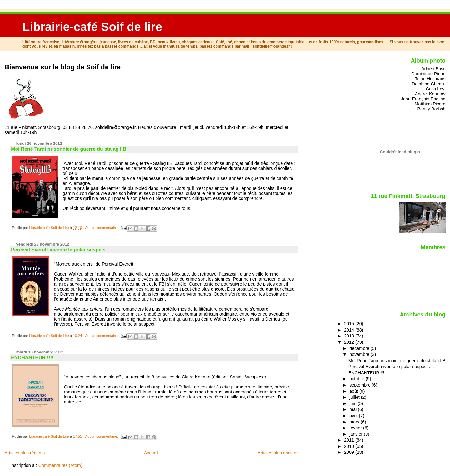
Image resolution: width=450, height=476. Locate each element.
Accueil (151, 453)
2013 (350, 336)
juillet (355, 397)
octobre (357, 379)
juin (353, 403)
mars (355, 422)
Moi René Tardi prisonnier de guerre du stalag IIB (69, 149)
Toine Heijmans (430, 79)
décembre (360, 348)
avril (354, 416)
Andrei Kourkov (430, 94)
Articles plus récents (25, 453)
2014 (350, 330)
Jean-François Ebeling (423, 99)
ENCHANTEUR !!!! (32, 358)
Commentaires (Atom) (60, 465)
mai (354, 409)
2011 (350, 440)
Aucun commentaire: (102, 228)
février (356, 428)
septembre (361, 385)
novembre (360, 354)
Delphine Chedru (429, 84)
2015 (350, 324)
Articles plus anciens (278, 453)
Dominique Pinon (428, 74)
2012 (350, 342)
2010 (350, 446)
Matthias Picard (430, 104)
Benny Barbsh (431, 109)
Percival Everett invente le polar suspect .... (62, 250)
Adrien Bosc (433, 69)
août (354, 391)
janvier (357, 434)
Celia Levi (436, 89)
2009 (350, 452)
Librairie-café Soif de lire (92, 27)
